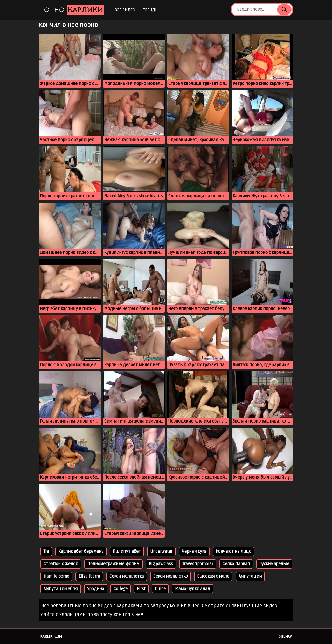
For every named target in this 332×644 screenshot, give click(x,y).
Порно (72, 10)
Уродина (96, 589)
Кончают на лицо (234, 552)
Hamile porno (56, 576)
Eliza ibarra (89, 576)
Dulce (160, 589)
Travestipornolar (198, 564)
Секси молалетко (171, 576)
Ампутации (250, 576)
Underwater (161, 552)
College (121, 589)
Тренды (151, 10)
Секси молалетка (127, 576)
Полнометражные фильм (113, 564)
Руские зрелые (274, 564)
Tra (46, 552)
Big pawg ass (161, 564)
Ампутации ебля (61, 589)
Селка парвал (236, 564)
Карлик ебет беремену (81, 552)
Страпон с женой (61, 564)
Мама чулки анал (193, 589)
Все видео (125, 10)
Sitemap (285, 636)
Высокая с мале (213, 576)
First (141, 589)
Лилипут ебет (127, 552)
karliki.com (51, 636)
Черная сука (194, 552)
